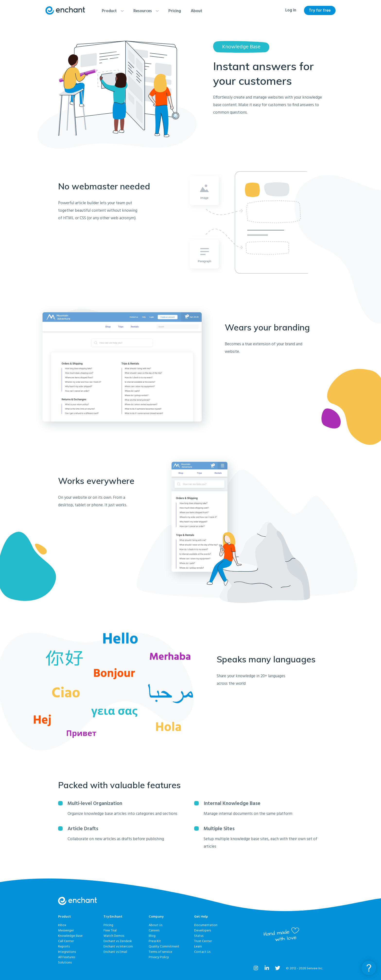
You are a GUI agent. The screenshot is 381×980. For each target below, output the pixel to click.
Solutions (65, 963)
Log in (291, 10)
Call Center (66, 941)
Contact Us (202, 952)
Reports (64, 947)
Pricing (175, 11)
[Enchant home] (65, 10)
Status (199, 936)
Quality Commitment (164, 947)
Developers (203, 931)
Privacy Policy (159, 957)
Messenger (66, 931)
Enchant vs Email (115, 952)
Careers (154, 931)
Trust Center (203, 941)
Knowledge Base (70, 936)
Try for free (320, 11)
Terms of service (160, 952)
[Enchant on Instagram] (256, 969)
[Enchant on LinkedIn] (267, 969)
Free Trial (110, 931)
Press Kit (155, 941)
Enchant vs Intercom (118, 947)
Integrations (67, 952)
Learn (198, 947)
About (197, 11)
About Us (156, 925)
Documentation (206, 925)
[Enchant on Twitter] (278, 969)
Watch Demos (114, 936)
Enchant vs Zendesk (118, 941)
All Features (67, 957)
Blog (152, 936)
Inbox (62, 925)
